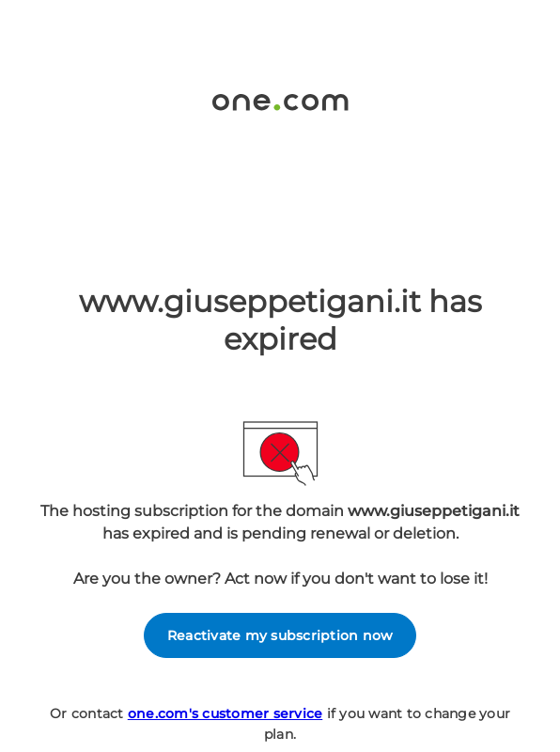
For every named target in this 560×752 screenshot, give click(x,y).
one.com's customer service (226, 713)
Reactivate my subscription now (280, 635)
